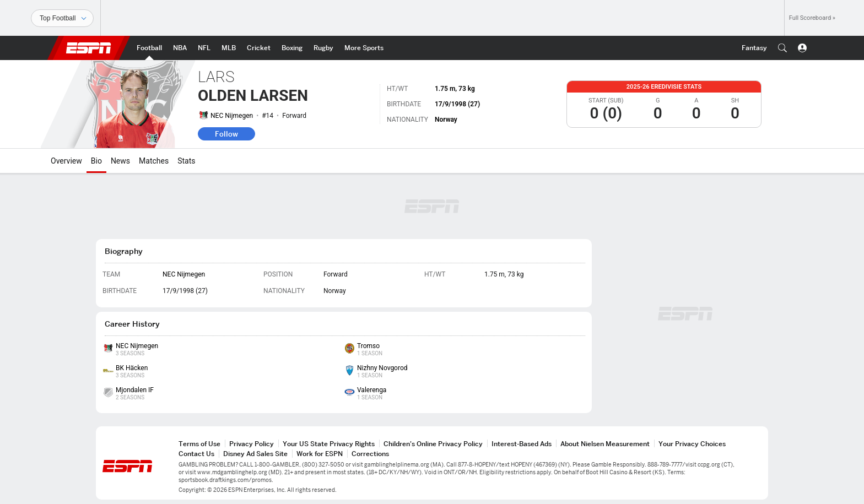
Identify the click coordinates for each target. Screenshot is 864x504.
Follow (226, 134)
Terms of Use (199, 444)
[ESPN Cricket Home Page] (259, 48)
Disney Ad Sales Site (255, 454)
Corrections (370, 454)
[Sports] (62, 18)
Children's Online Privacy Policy (433, 444)
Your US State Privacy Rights (329, 444)
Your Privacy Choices (692, 444)
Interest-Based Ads (522, 444)
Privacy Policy (252, 444)
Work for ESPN (320, 454)
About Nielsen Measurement (605, 444)
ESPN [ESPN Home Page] (89, 48)
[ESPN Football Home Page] (149, 48)
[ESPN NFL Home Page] (204, 48)
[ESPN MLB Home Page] (229, 48)
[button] (782, 48)
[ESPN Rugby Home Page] (323, 48)
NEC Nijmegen (232, 116)
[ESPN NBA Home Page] (180, 48)
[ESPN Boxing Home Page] (292, 48)
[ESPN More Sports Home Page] (364, 48)
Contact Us (196, 454)
